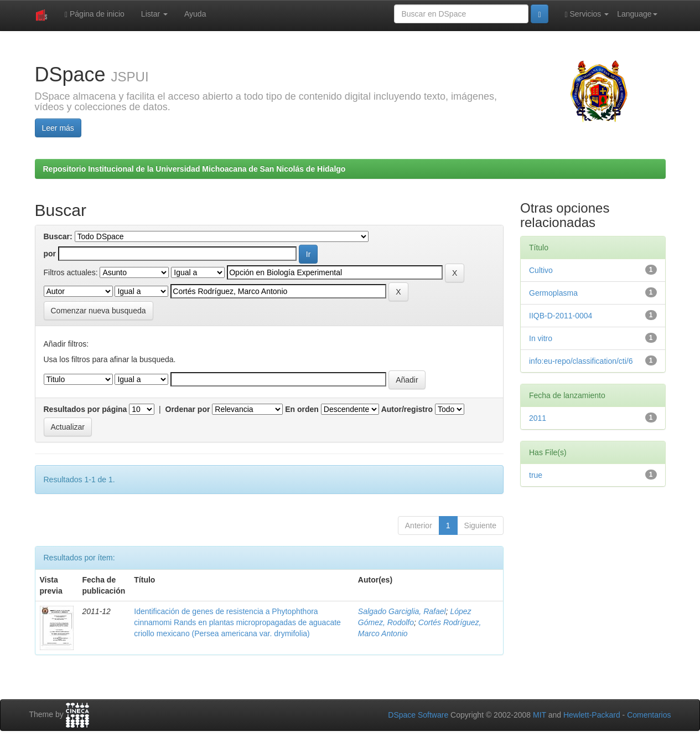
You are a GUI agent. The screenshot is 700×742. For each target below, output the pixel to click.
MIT (540, 715)
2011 (538, 418)
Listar (154, 14)
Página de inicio (95, 14)
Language (637, 14)
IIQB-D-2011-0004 (561, 316)
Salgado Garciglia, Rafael (402, 611)
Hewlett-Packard (592, 715)
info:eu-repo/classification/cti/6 (581, 361)
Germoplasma (553, 293)
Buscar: (58, 236)
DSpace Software (418, 715)
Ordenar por (188, 409)
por (50, 254)
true (536, 475)
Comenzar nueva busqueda (98, 311)
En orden (302, 409)
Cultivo (541, 270)
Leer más (58, 128)
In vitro (541, 338)
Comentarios (649, 715)
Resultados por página (85, 409)
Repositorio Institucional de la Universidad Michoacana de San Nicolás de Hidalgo (195, 169)
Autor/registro (407, 409)
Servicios (587, 14)
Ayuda (195, 14)
